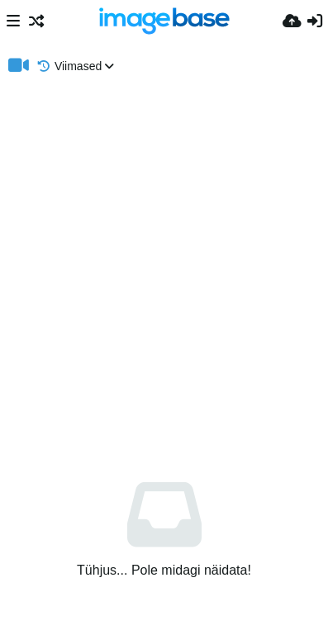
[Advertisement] (164, 259)
